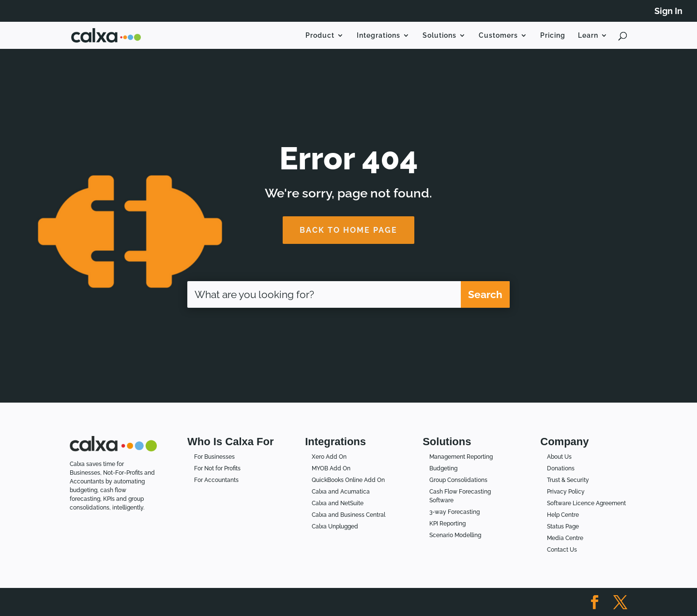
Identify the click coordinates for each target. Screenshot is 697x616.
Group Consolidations (458, 480)
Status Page (563, 526)
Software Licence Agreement (586, 503)
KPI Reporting (447, 524)
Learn (588, 36)
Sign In (668, 11)
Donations (561, 468)
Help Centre (563, 515)
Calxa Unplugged (335, 526)
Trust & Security (568, 480)
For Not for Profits (217, 468)
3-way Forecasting (455, 512)
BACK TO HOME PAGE (348, 230)
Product (320, 36)
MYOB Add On (331, 468)
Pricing (553, 36)
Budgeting (443, 468)
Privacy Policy (566, 492)
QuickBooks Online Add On (348, 480)
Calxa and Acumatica (341, 492)
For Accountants (216, 480)
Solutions (439, 36)
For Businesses (214, 457)
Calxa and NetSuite (338, 503)
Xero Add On (329, 457)
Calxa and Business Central (348, 515)
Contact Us (562, 550)
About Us (559, 457)
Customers (498, 36)
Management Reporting (461, 457)
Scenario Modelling (455, 535)
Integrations (379, 36)
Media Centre (565, 538)
